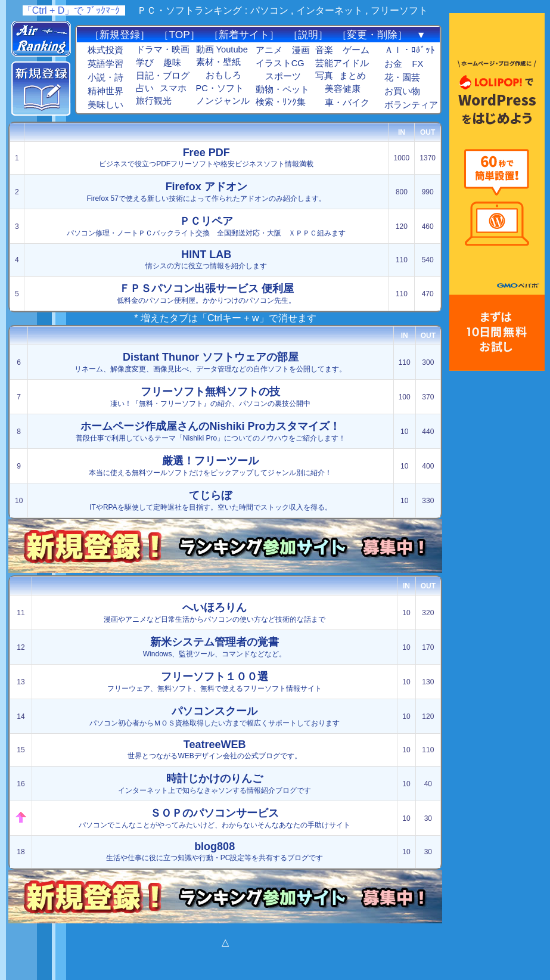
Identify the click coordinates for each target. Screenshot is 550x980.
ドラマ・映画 (163, 49)
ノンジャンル (223, 101)
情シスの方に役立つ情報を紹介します (206, 259)
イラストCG (280, 63)
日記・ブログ (163, 76)
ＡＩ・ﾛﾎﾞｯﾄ (410, 50)
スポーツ (283, 76)
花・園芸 (402, 77)
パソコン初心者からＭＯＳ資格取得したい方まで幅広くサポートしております (215, 716)
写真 (324, 76)
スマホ (173, 88)
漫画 (301, 50)
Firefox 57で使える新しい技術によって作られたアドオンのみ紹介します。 (206, 192)
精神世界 (105, 91)
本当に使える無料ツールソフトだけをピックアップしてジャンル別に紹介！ (210, 466)
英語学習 (105, 64)
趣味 (172, 63)
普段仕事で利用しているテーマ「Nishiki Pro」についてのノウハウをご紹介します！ (211, 431)
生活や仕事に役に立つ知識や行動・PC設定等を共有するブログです (215, 851)
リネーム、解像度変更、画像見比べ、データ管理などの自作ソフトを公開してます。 (210, 362)
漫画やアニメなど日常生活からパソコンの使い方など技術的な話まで (215, 612)
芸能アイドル (342, 63)
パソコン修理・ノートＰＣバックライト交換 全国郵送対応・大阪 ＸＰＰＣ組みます (206, 226)
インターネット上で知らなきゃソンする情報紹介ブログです (215, 784)
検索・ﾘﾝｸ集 (281, 102)
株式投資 (105, 50)
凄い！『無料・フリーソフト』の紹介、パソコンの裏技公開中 (210, 397)
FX (417, 64)
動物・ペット (282, 89)
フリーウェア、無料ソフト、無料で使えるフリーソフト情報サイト (215, 682)
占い (145, 88)
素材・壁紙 (218, 62)
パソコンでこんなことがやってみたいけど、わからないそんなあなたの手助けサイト (215, 818)
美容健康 (343, 89)
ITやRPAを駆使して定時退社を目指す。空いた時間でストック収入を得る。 (210, 500)
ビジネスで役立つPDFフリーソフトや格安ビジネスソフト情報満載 (206, 157)
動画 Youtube (222, 49)
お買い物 (402, 91)
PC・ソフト (220, 88)
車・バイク (347, 103)
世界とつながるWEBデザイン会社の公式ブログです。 (214, 749)
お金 (393, 64)
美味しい (105, 105)
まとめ (352, 76)
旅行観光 (154, 101)
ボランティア (411, 105)
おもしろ (223, 75)
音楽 (324, 50)
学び (145, 63)
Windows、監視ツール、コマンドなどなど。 (215, 647)
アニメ (269, 50)
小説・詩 (105, 77)
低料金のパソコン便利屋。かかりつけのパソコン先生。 (206, 294)
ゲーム (356, 50)
